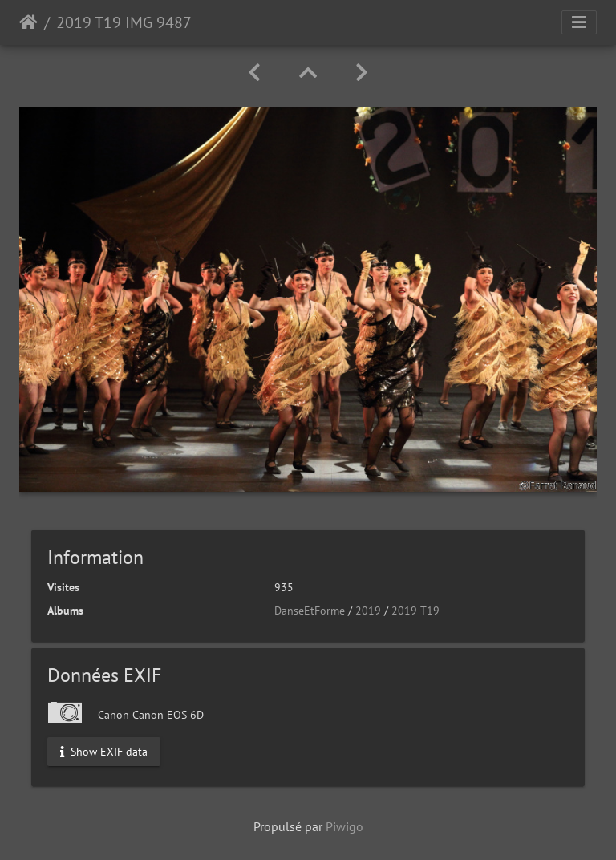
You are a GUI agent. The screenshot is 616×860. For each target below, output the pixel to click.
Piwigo (344, 826)
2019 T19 (415, 611)
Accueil (28, 22)
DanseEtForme (310, 611)
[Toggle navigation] (579, 22)
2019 (368, 611)
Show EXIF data (104, 751)
